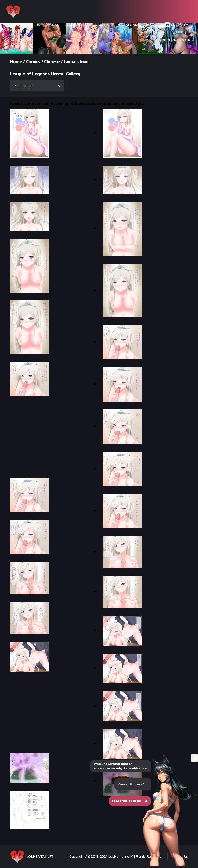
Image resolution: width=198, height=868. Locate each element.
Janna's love (76, 62)
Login (165, 40)
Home (16, 62)
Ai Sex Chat (101, 25)
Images (16, 25)
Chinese (52, 62)
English (178, 25)
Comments (75, 25)
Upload (52, 25)
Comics (33, 62)
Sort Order (23, 86)
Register (182, 40)
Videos (34, 25)
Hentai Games (129, 25)
